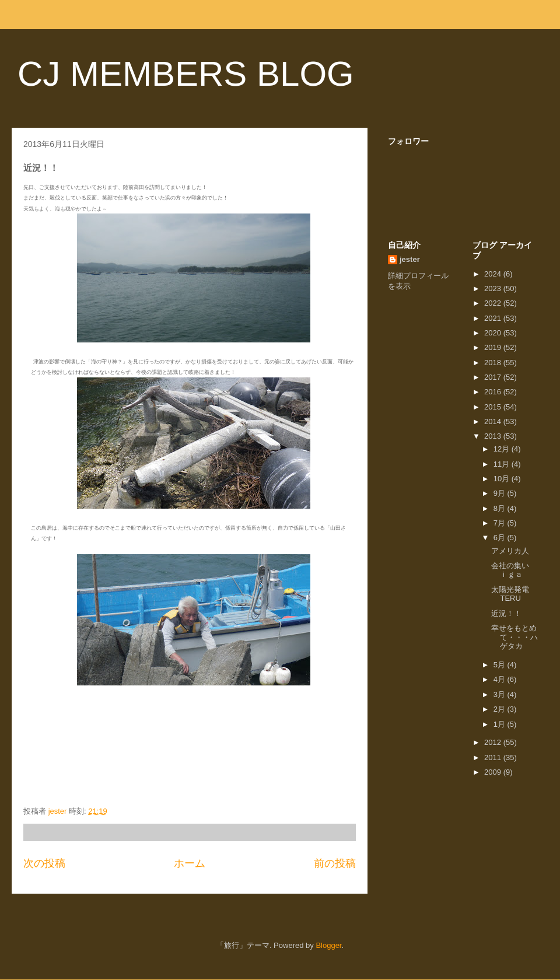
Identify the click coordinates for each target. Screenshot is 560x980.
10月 (503, 479)
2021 (494, 318)
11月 (503, 464)
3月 (501, 694)
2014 (494, 421)
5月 (501, 665)
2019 (494, 347)
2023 (494, 288)
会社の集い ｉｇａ (521, 570)
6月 (501, 538)
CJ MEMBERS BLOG (186, 74)
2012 (494, 742)
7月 (501, 523)
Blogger (328, 945)
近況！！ (506, 613)
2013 (494, 436)
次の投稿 (44, 863)
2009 (494, 772)
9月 (501, 493)
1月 (501, 724)
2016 (494, 392)
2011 (494, 757)
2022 (494, 303)
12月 (503, 449)
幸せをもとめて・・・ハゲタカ (514, 637)
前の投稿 (335, 863)
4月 (501, 679)
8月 (501, 508)
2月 (501, 709)
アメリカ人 (510, 551)
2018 (494, 363)
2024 (494, 274)
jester (410, 259)
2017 (494, 377)
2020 (494, 333)
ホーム (190, 863)
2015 (494, 407)
